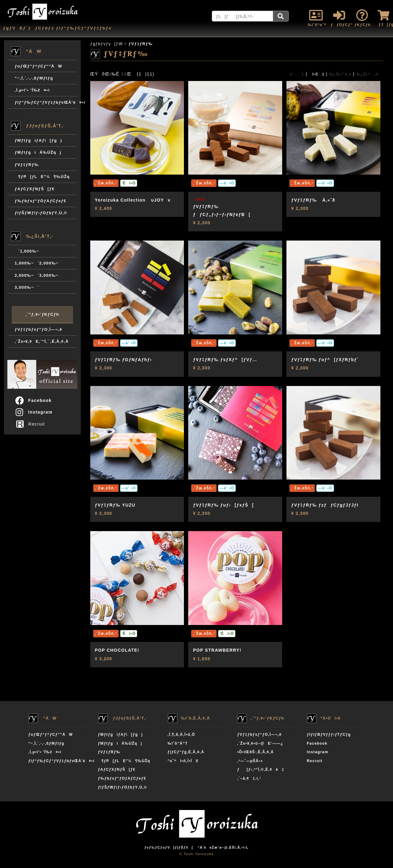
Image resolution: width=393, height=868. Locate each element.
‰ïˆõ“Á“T (178, 743)
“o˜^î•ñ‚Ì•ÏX (183, 761)
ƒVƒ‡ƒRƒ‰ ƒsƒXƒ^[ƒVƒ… (225, 360)
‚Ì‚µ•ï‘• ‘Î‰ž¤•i (32, 90)
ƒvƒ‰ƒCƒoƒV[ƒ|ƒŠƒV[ (169, 847)
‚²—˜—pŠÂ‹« (250, 761)
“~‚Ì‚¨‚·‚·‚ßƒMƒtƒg (34, 78)
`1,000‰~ (27, 251)
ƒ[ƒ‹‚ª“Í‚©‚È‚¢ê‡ (261, 770)
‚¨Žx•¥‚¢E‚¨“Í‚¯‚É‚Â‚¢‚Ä (42, 341)
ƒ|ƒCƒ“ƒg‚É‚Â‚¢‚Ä (186, 752)
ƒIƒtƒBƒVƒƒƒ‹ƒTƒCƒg (329, 735)
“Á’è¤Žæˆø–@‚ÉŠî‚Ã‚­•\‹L (223, 847)
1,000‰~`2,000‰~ (37, 263)
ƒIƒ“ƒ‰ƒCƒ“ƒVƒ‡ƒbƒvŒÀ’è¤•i (46, 102)
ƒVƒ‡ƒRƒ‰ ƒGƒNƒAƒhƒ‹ (123, 360)
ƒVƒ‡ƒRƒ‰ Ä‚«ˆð (313, 200)
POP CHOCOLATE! (117, 650)
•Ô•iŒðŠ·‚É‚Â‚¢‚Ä (255, 752)
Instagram (34, 412)
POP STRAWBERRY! (217, 650)
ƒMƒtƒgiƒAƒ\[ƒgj (38, 140)
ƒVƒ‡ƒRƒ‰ (27, 165)
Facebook (33, 400)
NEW (200, 199)
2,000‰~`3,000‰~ (37, 275)
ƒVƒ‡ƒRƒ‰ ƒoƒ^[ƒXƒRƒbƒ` (325, 360)
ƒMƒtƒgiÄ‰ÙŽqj (38, 152)
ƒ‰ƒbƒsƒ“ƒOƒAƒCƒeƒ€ (41, 201)
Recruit (32, 424)
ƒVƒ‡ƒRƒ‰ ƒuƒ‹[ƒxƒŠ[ (224, 505)
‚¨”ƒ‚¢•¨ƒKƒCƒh (42, 314)
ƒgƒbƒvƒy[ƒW (107, 44)
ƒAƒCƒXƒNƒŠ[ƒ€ (35, 189)
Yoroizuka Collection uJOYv (133, 200)
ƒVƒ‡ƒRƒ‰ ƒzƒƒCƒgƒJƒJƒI (325, 505)
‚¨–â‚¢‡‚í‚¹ (249, 778)
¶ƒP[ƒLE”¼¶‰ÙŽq (42, 177)
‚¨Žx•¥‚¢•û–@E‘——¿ (260, 743)
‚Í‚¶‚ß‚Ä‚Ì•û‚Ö (181, 735)
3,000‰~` (27, 287)
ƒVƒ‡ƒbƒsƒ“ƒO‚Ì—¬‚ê (39, 329)
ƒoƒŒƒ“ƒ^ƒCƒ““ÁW (39, 66)
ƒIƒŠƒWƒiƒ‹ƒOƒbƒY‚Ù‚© (41, 213)
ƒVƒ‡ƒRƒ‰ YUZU (115, 505)
